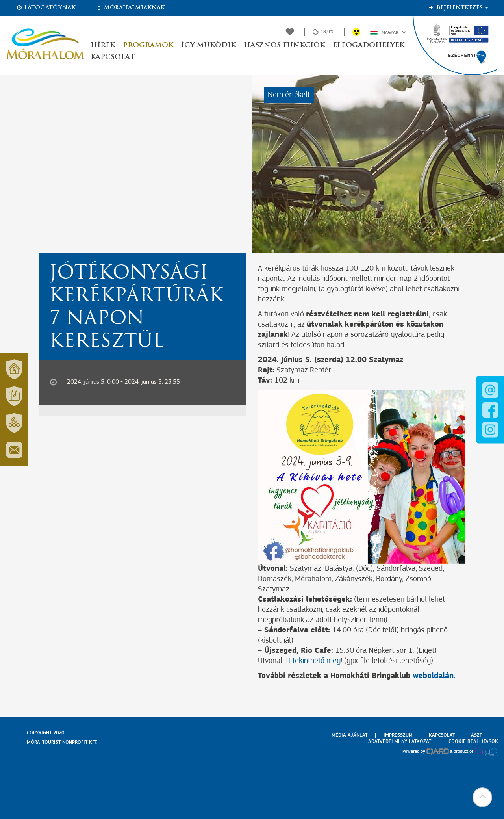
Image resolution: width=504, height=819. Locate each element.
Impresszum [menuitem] (398, 735)
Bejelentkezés (458, 8)
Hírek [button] (103, 45)
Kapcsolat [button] (113, 57)
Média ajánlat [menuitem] (349, 735)
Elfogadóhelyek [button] (369, 45)
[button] (482, 797)
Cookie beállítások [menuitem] (473, 742)
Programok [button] (148, 45)
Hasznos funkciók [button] (284, 45)
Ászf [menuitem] (476, 735)
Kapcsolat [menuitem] (442, 735)
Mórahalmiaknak (130, 8)
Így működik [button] (208, 45)
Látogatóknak (46, 8)
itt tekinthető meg (312, 661)
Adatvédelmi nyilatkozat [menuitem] (400, 742)
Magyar (388, 32)
